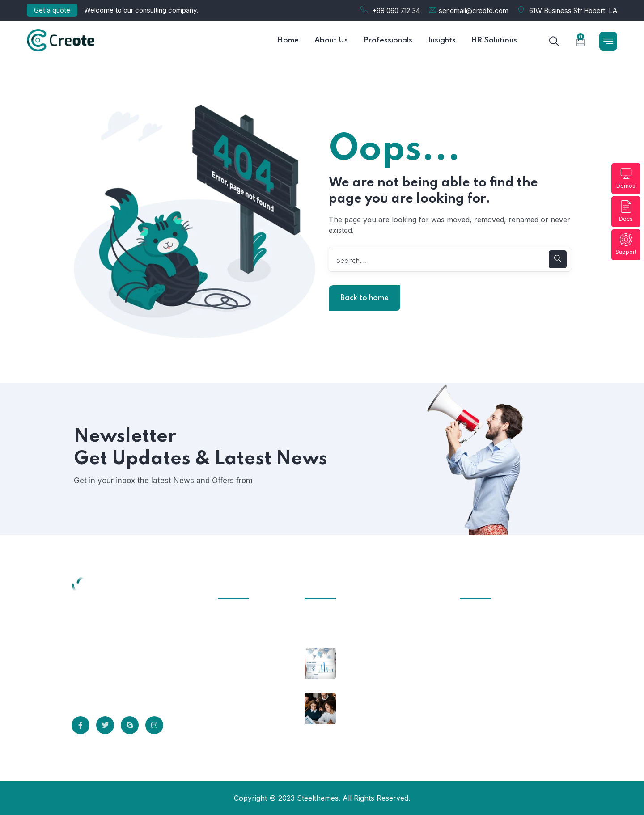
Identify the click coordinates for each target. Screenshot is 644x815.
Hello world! (327, 631)
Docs (626, 211)
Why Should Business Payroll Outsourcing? (379, 670)
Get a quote (52, 10)
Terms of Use (247, 668)
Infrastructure (247, 618)
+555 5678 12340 (489, 683)
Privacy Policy (248, 651)
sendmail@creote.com (474, 11)
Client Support (248, 635)
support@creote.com (496, 720)
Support (626, 244)
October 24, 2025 (334, 618)
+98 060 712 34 (396, 11)
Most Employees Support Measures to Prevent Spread (388, 721)
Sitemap (237, 718)
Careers (237, 701)
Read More (108, 688)
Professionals (246, 684)
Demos (626, 178)
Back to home (364, 298)
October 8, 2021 (369, 652)
